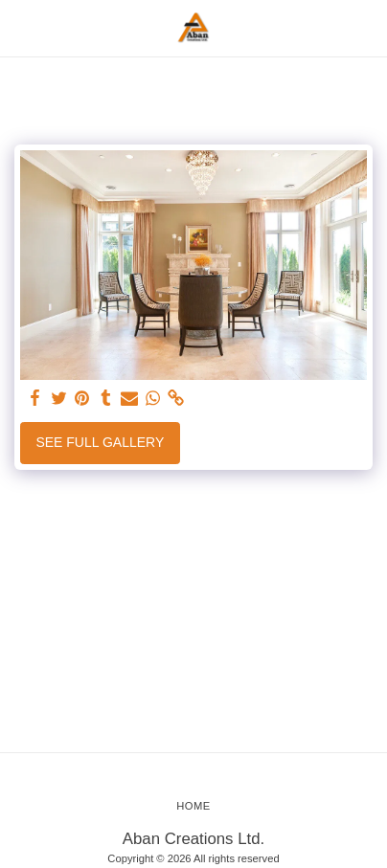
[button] (21, 28)
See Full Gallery (100, 442)
